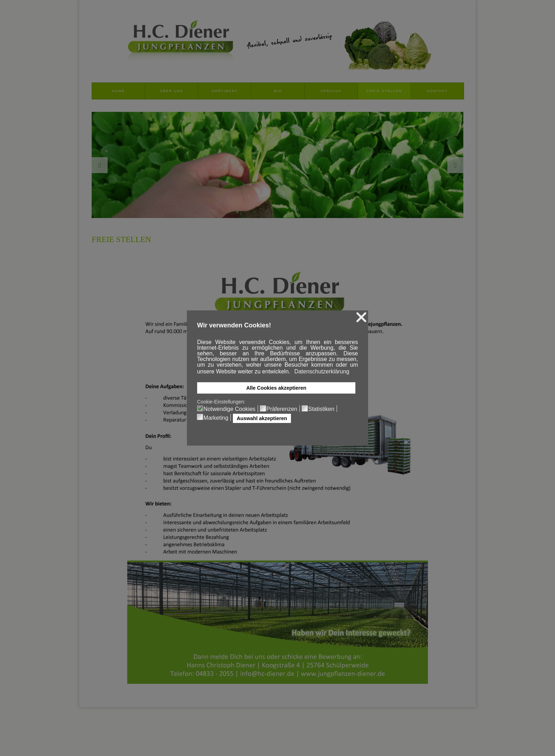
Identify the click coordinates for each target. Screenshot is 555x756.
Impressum (114, 735)
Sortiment (225, 91)
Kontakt (437, 91)
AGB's (86, 735)
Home (118, 91)
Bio (278, 91)
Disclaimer (182, 735)
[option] (277, 165)
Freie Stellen (384, 91)
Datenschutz (148, 735)
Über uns (172, 91)
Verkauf (331, 91)
